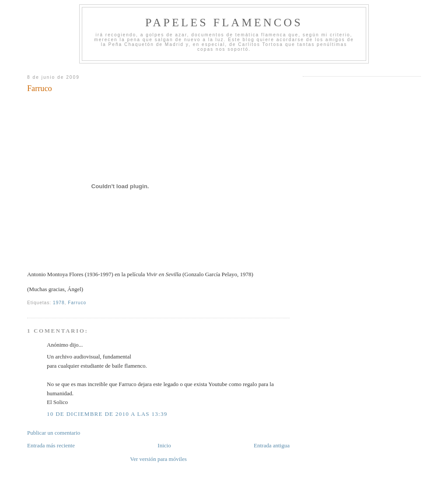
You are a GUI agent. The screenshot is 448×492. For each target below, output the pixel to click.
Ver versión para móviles (158, 459)
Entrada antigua (272, 445)
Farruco (40, 88)
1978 (59, 303)
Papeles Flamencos (224, 23)
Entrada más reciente (51, 445)
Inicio (164, 445)
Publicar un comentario (54, 433)
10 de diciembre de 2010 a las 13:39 (107, 414)
